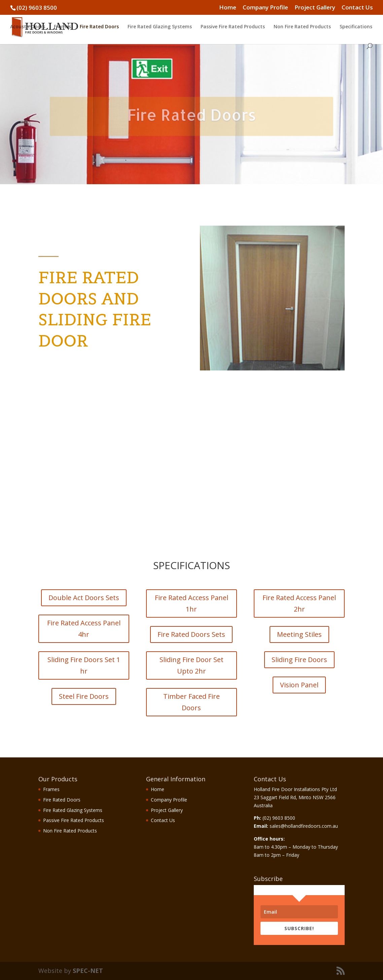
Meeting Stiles (299, 634)
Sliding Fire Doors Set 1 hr (84, 665)
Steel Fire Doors (84, 696)
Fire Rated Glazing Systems (160, 27)
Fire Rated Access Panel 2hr (299, 603)
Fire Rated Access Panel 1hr (191, 603)
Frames (62, 27)
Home (228, 8)
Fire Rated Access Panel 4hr (84, 629)
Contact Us (357, 8)
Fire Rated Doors (99, 27)
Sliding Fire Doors (299, 660)
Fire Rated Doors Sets (191, 634)
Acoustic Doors (28, 27)
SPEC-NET (88, 971)
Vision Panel (299, 685)
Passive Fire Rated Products (233, 27)
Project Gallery (315, 8)
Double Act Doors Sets (84, 598)
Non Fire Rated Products (302, 27)
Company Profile (265, 8)
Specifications (356, 27)
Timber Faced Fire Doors (191, 702)
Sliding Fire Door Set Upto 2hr (191, 665)
